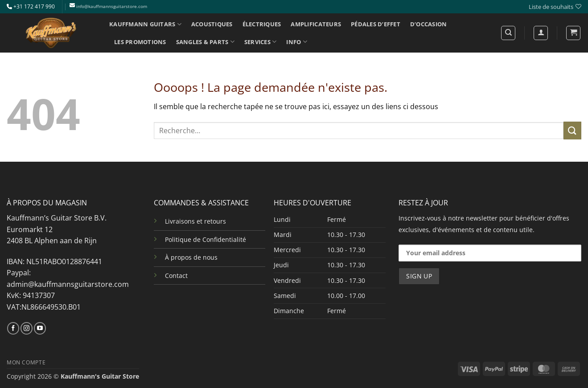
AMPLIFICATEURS (316, 24)
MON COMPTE (26, 362)
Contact (176, 276)
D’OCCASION (429, 24)
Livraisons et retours (195, 221)
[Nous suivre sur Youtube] (40, 328)
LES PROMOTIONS (140, 42)
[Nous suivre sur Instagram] (27, 328)
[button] (573, 33)
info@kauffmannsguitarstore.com (112, 6)
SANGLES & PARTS (205, 42)
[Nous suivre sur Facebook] (13, 328)
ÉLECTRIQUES (262, 24)
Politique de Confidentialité (206, 239)
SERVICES (261, 42)
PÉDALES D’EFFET (376, 24)
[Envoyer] (572, 130)
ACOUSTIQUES (212, 24)
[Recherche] (508, 33)
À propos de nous (191, 257)
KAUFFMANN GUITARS (145, 24)
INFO (296, 42)
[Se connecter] (541, 33)
